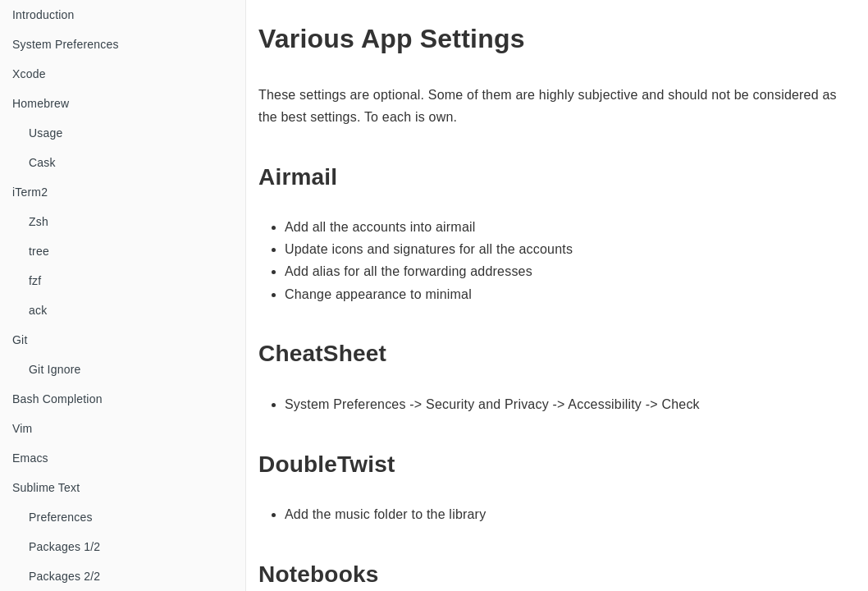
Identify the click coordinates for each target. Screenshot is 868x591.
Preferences (61, 517)
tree (39, 251)
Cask (42, 163)
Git (20, 340)
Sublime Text (46, 488)
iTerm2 (30, 192)
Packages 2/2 (64, 576)
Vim (22, 428)
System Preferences (66, 44)
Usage (46, 133)
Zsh (39, 222)
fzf (35, 281)
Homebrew (41, 103)
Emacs (30, 458)
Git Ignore (55, 369)
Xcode (29, 74)
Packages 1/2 (64, 547)
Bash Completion (57, 399)
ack (38, 310)
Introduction (43, 15)
